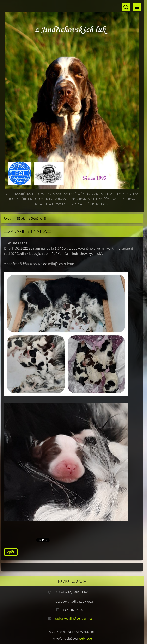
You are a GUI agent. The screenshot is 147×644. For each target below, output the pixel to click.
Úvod (8, 218)
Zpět (11, 552)
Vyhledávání (126, 7)
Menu (137, 7)
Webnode (85, 639)
